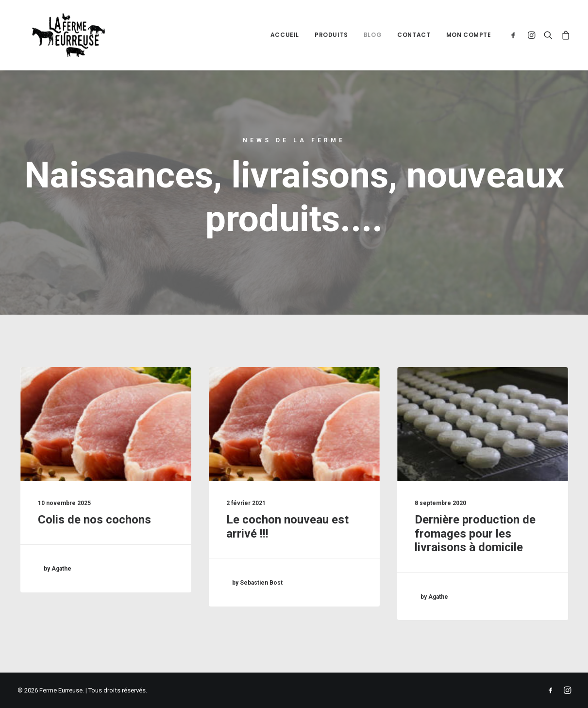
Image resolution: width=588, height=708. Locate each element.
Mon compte (469, 35)
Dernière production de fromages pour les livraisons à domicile (475, 534)
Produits (331, 35)
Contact (414, 35)
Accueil (285, 35)
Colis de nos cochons (94, 520)
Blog (373, 35)
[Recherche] (548, 35)
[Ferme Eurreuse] (54, 35)
